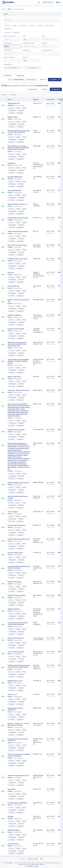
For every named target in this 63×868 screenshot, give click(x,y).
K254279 (10, 206)
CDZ (59, 638)
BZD (59, 163)
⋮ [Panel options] (55, 14)
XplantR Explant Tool (14, 103)
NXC (59, 803)
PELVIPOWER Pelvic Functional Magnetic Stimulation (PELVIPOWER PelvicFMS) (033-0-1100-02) (18, 148)
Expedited (8, 29)
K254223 (10, 528)
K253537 (10, 418)
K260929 (10, 247)
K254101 (10, 500)
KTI (59, 286)
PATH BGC (11, 817)
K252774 (10, 654)
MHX (59, 359)
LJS (59, 245)
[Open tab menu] (39, 2)
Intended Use (32, 52)
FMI (59, 539)
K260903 (10, 598)
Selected (16, 33)
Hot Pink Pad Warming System (17, 595)
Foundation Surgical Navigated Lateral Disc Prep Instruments (19, 567)
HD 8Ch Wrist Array (13, 844)
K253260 (10, 379)
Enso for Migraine (13, 512)
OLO (59, 566)
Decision (32, 59)
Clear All (43, 80)
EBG (59, 272)
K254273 (10, 541)
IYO (59, 117)
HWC (59, 259)
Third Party (49, 26)
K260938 (10, 819)
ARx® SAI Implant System (15, 553)
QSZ (59, 582)
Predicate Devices (51, 52)
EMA (59, 681)
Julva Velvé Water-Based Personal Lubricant (18, 497)
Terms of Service (40, 864)
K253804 (10, 432)
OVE (59, 652)
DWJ (59, 595)
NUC (59, 496)
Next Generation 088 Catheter (16, 525)
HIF (59, 329)
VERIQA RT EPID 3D (14, 609)
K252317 (10, 317)
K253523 (10, 392)
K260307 (10, 778)
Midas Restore (12, 789)
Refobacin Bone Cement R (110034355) (15, 709)
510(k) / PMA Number (12, 38)
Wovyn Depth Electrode (15, 191)
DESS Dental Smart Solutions (16, 430)
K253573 (10, 697)
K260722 (10, 805)
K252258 (10, 611)
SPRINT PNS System (14, 830)
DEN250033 (11, 106)
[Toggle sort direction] (32, 80)
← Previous (22, 859)
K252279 (10, 135)
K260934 (10, 261)
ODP (59, 377)
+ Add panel (7, 75)
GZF (59, 830)
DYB (59, 204)
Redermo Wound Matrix (15, 582)
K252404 (10, 627)
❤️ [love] (31, 866)
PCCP (32, 26)
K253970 (10, 193)
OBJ (59, 177)
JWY (59, 218)
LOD (59, 708)
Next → (43, 859)
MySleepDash (12, 163)
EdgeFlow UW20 (12, 117)
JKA (59, 723)
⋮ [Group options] (60, 9)
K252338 (10, 165)
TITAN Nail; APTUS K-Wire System (18, 259)
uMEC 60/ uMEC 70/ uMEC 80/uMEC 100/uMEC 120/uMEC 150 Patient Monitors (18, 361)
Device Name (12, 52)
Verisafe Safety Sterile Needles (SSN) (19, 539)
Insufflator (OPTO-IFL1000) (16, 329)
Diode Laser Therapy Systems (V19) (18, 776)
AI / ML (7, 26)
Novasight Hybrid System (15, 177)
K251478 (10, 288)
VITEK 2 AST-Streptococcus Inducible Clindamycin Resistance (19, 755)
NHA (59, 430)
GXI (59, 483)
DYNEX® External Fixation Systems (18, 231)
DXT (59, 342)
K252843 (10, 669)
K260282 (10, 758)
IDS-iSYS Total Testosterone (16, 638)
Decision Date (22, 67)
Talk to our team (30, 864)
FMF (59, 131)
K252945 (10, 179)
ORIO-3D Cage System (14, 377)
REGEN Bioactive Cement (15, 681)
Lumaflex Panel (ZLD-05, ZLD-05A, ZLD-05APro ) (18, 740)
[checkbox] (3, 100)
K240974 (10, 832)
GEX (59, 775)
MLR (59, 665)
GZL (59, 190)
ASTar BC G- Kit (12, 694)
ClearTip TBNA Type (13, 286)
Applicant (51, 45)
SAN (59, 694)
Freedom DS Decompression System (19, 390)
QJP (59, 525)
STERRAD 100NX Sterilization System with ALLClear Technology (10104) (19, 666)
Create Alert (56, 89)
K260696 (10, 220)
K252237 (10, 119)
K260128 (10, 727)
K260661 (10, 791)
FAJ (59, 443)
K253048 (10, 348)
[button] (31, 14)
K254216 (10, 514)
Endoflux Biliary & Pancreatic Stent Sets (18, 301)
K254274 (10, 555)
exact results (13, 86)
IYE (59, 609)
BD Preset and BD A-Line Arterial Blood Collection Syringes (18, 724)
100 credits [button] (48, 2)
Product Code (12, 45)
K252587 (10, 846)
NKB (59, 553)
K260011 (10, 570)
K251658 (10, 304)
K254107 (10, 712)
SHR (59, 103)
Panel (51, 38)
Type (32, 38)
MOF (59, 315)
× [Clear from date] (22, 68)
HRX (59, 390)
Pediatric (40, 26)
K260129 (10, 743)
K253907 (10, 485)
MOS (59, 844)
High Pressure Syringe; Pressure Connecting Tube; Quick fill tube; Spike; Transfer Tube (17, 344)
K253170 (10, 365)
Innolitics (10, 863)
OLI (59, 739)
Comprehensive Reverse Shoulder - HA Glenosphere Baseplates (18, 624)
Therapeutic (23, 26)
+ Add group (20, 75)
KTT (59, 231)
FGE (59, 300)
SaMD (14, 26)
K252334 (10, 152)
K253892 (10, 471)
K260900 (10, 234)
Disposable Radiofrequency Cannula (18, 483)
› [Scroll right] (61, 477)
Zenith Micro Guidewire (14, 315)
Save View (13, 95)
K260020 (10, 584)
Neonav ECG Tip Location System (17, 245)
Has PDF (7, 33)
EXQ (59, 404)
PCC (59, 512)
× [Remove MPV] (9, 46)
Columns (4, 95)
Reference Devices (12, 60)
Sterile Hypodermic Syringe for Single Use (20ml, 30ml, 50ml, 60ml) (19, 132)
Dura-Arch (11, 272)
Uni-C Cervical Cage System (16, 652)
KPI (59, 146)
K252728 (10, 640)
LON (59, 754)
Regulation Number (32, 45)
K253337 (10, 683)
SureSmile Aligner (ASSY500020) (17, 803)
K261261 (10, 275)
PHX (59, 623)
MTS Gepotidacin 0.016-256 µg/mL (18, 218)
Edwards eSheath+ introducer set (17, 204)
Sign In (58, 2)
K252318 (10, 331)
